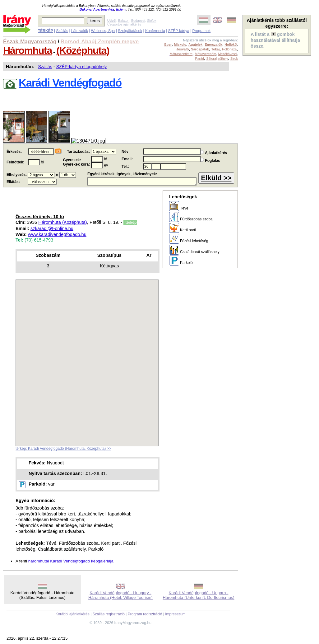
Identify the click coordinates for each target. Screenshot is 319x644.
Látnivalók (80, 31)
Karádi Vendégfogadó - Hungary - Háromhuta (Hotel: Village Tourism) (120, 595)
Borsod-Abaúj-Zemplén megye (100, 41)
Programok (202, 31)
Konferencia (155, 31)
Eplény (121, 9)
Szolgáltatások (130, 31)
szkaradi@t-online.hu (52, 228)
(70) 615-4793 (39, 240)
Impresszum (175, 614)
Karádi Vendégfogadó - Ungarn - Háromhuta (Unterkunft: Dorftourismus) (198, 595)
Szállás (62, 31)
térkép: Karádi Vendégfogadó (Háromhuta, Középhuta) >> (63, 449)
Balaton (124, 21)
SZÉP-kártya (179, 31)
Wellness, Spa (103, 31)
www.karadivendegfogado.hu (57, 234)
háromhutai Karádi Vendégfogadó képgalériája (71, 561)
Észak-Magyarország (30, 41)
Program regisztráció (145, 614)
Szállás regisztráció (109, 614)
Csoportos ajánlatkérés (124, 24)
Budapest (138, 21)
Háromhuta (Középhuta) (62, 222)
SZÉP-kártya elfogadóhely (82, 67)
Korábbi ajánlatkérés (72, 614)
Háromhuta (28, 50)
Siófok (152, 21)
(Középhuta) (83, 50)
